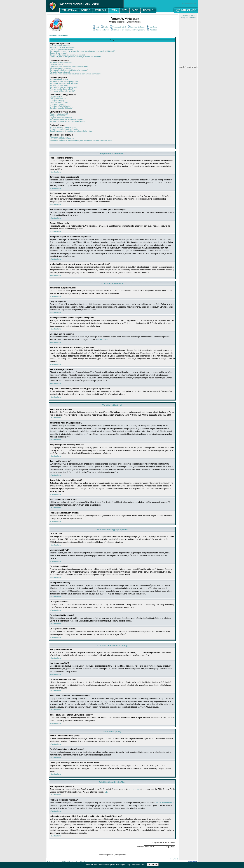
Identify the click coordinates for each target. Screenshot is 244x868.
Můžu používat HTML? (58, 99)
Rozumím (153, 865)
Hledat (104, 27)
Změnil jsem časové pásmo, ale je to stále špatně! (69, 66)
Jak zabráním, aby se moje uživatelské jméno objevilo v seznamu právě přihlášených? (82, 51)
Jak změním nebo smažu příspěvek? (64, 82)
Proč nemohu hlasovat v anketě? (62, 91)
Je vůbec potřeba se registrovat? (62, 47)
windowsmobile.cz (189, 3)
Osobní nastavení (101, 30)
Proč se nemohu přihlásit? (60, 46)
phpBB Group (102, 340)
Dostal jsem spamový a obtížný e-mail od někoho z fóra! (71, 131)
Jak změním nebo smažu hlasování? (64, 87)
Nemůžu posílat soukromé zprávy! (63, 127)
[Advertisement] (188, 162)
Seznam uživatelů (118, 27)
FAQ (96, 27)
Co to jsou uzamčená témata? (61, 108)
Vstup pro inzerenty (188, 18)
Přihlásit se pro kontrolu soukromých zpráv (128, 30)
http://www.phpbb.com (164, 803)
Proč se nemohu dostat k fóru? (61, 89)
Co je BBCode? (56, 97)
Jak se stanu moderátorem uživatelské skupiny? (68, 121)
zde (106, 792)
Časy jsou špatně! (57, 64)
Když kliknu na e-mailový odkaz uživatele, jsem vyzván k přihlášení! (75, 74)
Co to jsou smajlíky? (57, 101)
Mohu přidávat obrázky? (59, 102)
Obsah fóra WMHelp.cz (59, 35)
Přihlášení (152, 30)
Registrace (152, 27)
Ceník (192, 16)
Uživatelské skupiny (136, 27)
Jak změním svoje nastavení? (61, 63)
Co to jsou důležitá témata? (60, 106)
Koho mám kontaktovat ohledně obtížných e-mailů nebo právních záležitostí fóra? (81, 141)
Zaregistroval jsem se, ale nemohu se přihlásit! (67, 55)
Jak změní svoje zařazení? (60, 72)
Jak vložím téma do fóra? (59, 80)
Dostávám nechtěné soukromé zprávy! (64, 129)
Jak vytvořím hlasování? (59, 85)
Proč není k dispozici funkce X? (62, 139)
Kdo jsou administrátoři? (59, 114)
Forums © (174, 859)
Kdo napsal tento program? (60, 137)
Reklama (185, 16)
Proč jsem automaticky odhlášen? (63, 49)
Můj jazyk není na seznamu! (60, 68)
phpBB (108, 855)
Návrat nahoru (55, 172)
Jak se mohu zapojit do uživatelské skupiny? (67, 120)
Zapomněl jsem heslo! (58, 53)
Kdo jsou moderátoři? (58, 116)
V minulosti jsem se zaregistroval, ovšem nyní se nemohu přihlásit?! (75, 57)
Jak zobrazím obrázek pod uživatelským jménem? (69, 70)
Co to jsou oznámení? (58, 104)
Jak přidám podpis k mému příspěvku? (64, 83)
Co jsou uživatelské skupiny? (61, 118)
